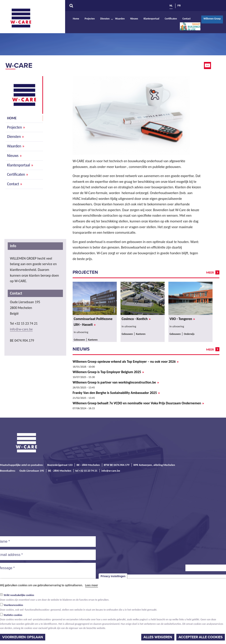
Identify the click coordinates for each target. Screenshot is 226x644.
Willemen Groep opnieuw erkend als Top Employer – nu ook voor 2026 (126, 362)
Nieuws (134, 19)
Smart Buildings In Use (190, 26)
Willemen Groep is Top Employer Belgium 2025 (108, 372)
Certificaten (171, 19)
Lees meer (92, 585)
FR (179, 6)
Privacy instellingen (113, 576)
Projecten (90, 19)
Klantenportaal (151, 19)
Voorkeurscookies (13, 605)
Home (76, 19)
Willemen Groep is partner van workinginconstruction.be (116, 382)
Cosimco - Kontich (136, 319)
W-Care (24, 18)
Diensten (105, 19)
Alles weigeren (158, 637)
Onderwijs (189, 334)
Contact (187, 19)
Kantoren (93, 340)
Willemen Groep (212, 19)
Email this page (208, 66)
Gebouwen (79, 340)
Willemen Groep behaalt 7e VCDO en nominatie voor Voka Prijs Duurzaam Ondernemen (138, 403)
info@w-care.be (21, 329)
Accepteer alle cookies (201, 637)
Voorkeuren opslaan (23, 637)
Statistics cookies (13, 615)
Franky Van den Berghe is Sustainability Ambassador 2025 (116, 393)
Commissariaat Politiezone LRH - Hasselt (93, 322)
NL (171, 6)
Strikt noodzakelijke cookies (19, 595)
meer (210, 272)
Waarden (120, 19)
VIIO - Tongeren (182, 319)
